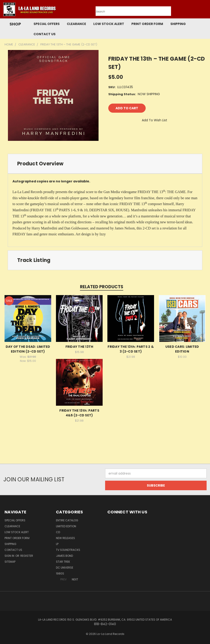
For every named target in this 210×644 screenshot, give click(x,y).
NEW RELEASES (65, 538)
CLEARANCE (76, 24)
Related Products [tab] (102, 287)
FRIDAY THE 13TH (79, 347)
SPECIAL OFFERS (47, 24)
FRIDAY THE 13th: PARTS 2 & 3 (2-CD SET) (131, 349)
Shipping (178, 24)
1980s (60, 573)
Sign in (10, 556)
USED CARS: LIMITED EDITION (182, 349)
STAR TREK (63, 562)
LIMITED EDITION (66, 526)
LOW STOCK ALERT (109, 24)
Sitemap (10, 562)
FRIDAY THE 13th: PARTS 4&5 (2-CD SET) (79, 413)
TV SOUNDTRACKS (68, 550)
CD (58, 532)
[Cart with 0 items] (205, 10)
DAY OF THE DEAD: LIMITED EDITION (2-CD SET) (28, 349)
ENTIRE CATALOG (67, 520)
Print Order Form (147, 24)
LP (57, 544)
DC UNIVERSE (65, 568)
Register (27, 556)
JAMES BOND (64, 556)
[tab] (105, 164)
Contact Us (45, 34)
